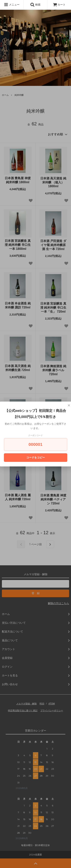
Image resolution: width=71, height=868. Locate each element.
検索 (35, 5)
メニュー (12, 5)
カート (59, 5)
